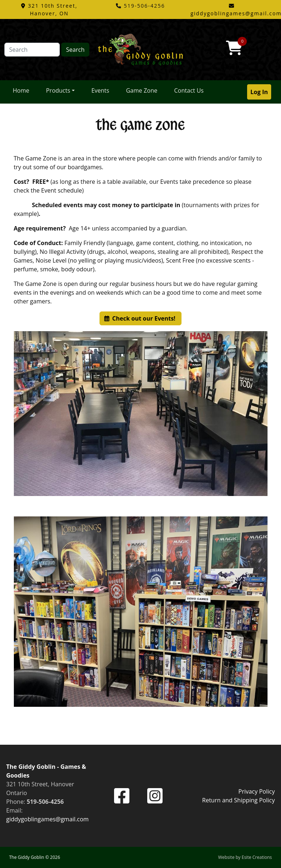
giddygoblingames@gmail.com (47, 819)
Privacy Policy (257, 791)
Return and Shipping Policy (239, 800)
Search (75, 50)
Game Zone (142, 90)
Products (58, 90)
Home (21, 90)
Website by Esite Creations (245, 857)
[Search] (32, 50)
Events (100, 90)
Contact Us (189, 90)
